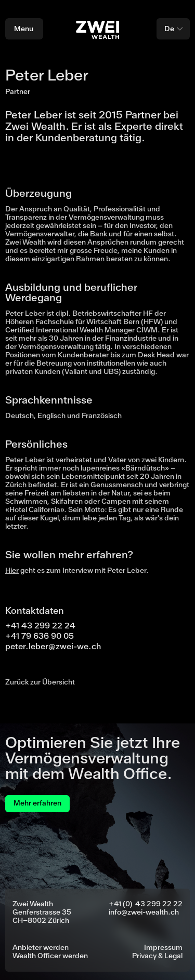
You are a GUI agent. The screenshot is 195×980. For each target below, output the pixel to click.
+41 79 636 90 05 (40, 636)
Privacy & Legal (157, 956)
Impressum (163, 948)
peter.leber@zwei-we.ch (53, 646)
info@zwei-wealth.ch (144, 912)
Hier (12, 570)
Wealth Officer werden (50, 956)
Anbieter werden (41, 948)
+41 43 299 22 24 (40, 626)
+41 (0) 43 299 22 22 (146, 904)
